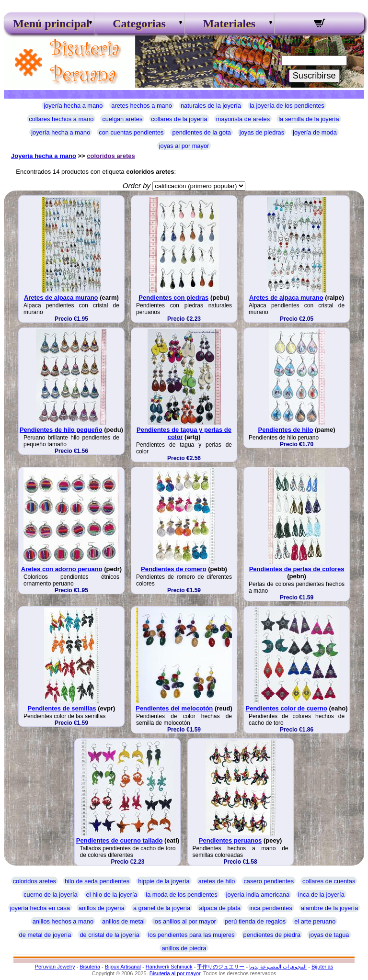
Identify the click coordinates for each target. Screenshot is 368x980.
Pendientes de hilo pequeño (61, 430)
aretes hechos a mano (142, 106)
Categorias (139, 23)
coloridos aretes (111, 156)
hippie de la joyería (164, 881)
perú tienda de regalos (255, 921)
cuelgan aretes (122, 119)
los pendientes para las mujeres (191, 935)
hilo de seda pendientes (97, 881)
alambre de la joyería (330, 908)
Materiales (229, 23)
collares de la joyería (179, 119)
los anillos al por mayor (185, 921)
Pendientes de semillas (62, 708)
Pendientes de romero (174, 569)
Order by (137, 186)
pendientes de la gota (201, 132)
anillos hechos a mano (63, 921)
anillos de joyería (102, 908)
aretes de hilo (217, 881)
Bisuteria (90, 967)
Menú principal (49, 23)
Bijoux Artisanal (123, 967)
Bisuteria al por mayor (175, 973)
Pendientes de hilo (286, 430)
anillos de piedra (184, 948)
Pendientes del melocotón (174, 708)
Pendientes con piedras (173, 298)
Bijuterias (322, 967)
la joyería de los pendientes (287, 106)
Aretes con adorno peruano (62, 569)
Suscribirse (314, 76)
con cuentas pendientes (131, 132)
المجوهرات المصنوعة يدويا (278, 967)
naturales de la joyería (211, 106)
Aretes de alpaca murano (61, 298)
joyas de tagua (329, 935)
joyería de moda (315, 132)
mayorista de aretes (243, 119)
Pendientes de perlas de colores (297, 569)
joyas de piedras (262, 132)
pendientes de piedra (272, 935)
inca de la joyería (321, 895)
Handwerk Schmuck (169, 967)
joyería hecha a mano (73, 106)
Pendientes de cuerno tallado (120, 840)
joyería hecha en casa (40, 908)
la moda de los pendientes (181, 895)
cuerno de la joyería (50, 895)
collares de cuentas (329, 881)
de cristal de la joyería (109, 935)
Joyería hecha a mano (44, 156)
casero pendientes (269, 881)
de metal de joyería (45, 935)
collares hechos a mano (61, 119)
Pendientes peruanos (230, 840)
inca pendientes (271, 908)
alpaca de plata (220, 908)
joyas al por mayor (184, 146)
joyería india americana (258, 895)
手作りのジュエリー (221, 967)
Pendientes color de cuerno (287, 708)
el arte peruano (315, 921)
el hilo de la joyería (112, 895)
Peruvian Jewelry (55, 967)
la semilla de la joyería (309, 119)
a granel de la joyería (162, 908)
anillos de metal (123, 921)
